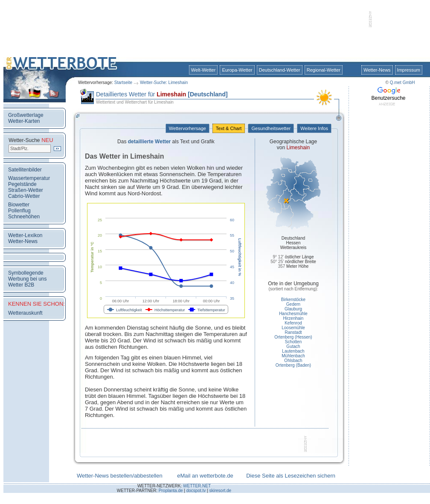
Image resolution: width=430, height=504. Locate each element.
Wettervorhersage (187, 128)
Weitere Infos (314, 128)
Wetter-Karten (24, 121)
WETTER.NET (197, 486)
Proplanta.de (171, 491)
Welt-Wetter (203, 70)
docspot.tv (196, 491)
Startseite (123, 83)
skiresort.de (220, 491)
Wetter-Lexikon (25, 235)
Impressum (409, 70)
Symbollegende (26, 273)
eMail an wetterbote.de (205, 476)
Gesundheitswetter (271, 128)
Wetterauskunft (25, 313)
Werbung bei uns (28, 279)
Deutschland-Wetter (280, 70)
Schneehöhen (24, 217)
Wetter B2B (21, 285)
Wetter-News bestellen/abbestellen (120, 476)
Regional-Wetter (324, 70)
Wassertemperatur (29, 178)
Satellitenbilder (25, 170)
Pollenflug (19, 211)
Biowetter (19, 205)
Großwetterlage (26, 115)
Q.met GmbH (402, 83)
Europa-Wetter (237, 70)
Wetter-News (377, 70)
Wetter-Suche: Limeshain (164, 83)
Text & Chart (229, 128)
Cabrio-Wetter (24, 196)
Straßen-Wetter (26, 190)
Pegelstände (22, 184)
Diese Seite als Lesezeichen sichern (291, 476)
